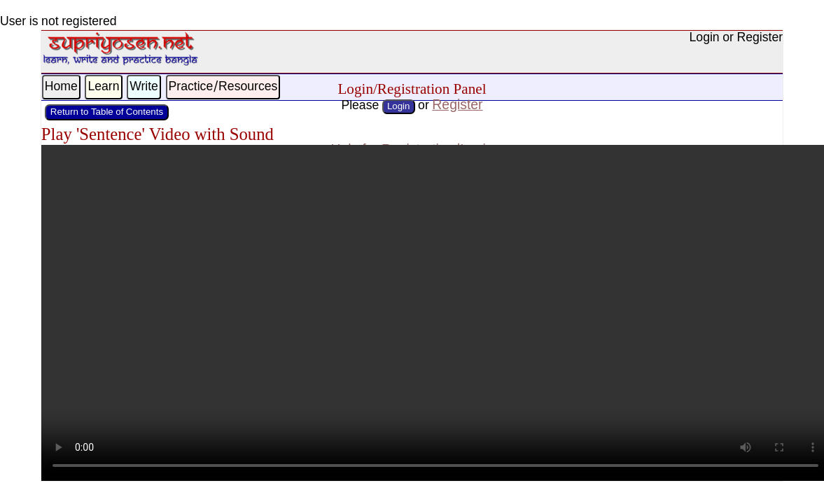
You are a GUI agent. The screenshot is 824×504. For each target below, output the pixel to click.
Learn (103, 87)
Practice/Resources (223, 87)
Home (61, 87)
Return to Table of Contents (107, 112)
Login (399, 107)
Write (144, 87)
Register (457, 106)
